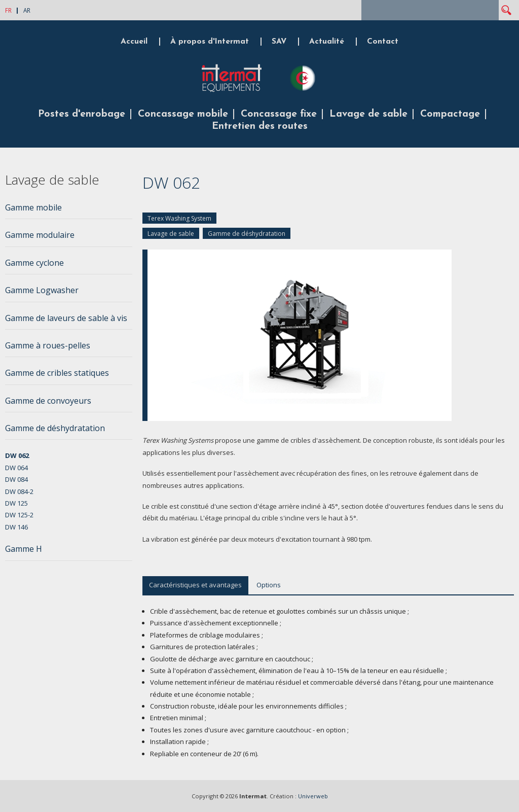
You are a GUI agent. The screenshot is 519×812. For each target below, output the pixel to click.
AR (27, 10)
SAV (279, 42)
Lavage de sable (368, 114)
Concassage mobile (183, 114)
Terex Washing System (179, 218)
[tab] (69, 210)
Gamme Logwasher (42, 290)
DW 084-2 (19, 491)
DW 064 (16, 468)
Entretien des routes (260, 126)
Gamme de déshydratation (247, 234)
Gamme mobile (33, 207)
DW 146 (16, 527)
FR (8, 10)
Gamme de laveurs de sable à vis (66, 318)
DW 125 (16, 503)
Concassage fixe (279, 114)
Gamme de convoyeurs (48, 401)
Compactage (450, 114)
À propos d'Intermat (210, 42)
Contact (383, 42)
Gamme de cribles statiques (57, 373)
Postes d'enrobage (82, 114)
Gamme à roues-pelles (48, 345)
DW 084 (16, 479)
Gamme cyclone (34, 263)
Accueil (134, 42)
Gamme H (24, 549)
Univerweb (313, 796)
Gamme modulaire (40, 235)
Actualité (327, 42)
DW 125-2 (19, 515)
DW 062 (17, 455)
